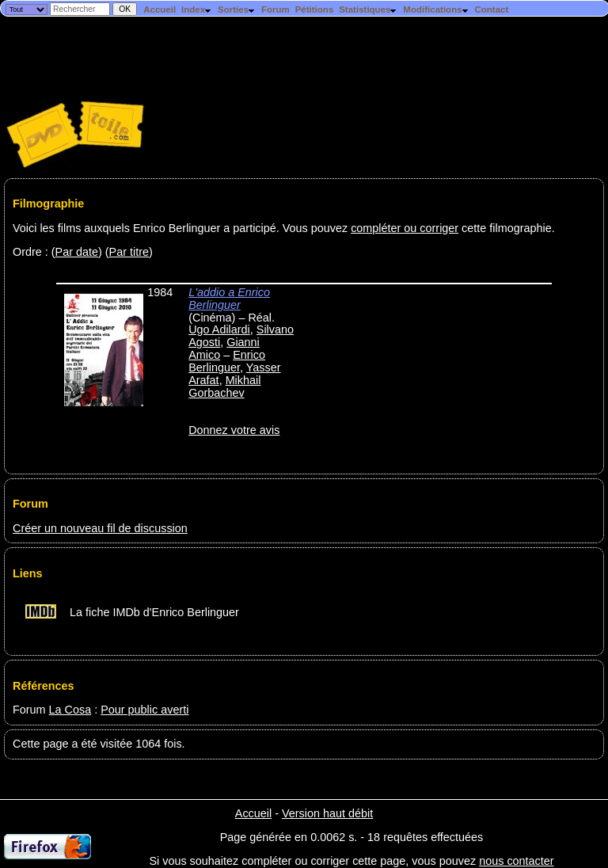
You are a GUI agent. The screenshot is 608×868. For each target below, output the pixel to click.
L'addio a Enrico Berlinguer (229, 299)
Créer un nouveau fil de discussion (100, 528)
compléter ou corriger (405, 228)
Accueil (160, 10)
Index (197, 10)
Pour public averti (144, 710)
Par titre (129, 252)
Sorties (237, 10)
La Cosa (70, 710)
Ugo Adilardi (219, 329)
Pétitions (315, 10)
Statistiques (368, 10)
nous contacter (516, 861)
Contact (491, 10)
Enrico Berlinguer (227, 361)
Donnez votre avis (234, 430)
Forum (275, 10)
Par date (77, 252)
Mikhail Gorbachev (224, 386)
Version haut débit (327, 813)
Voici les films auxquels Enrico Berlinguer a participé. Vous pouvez (182, 228)
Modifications (436, 10)
